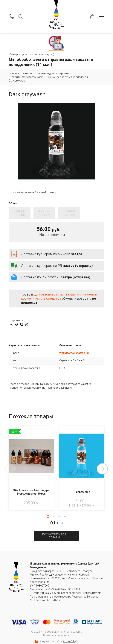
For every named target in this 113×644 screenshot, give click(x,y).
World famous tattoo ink (74, 354)
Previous (9, 470)
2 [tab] (54, 517)
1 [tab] (48, 517)
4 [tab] (65, 517)
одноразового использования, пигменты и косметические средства (60, 297)
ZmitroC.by (69, 638)
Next (104, 470)
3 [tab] (59, 517)
